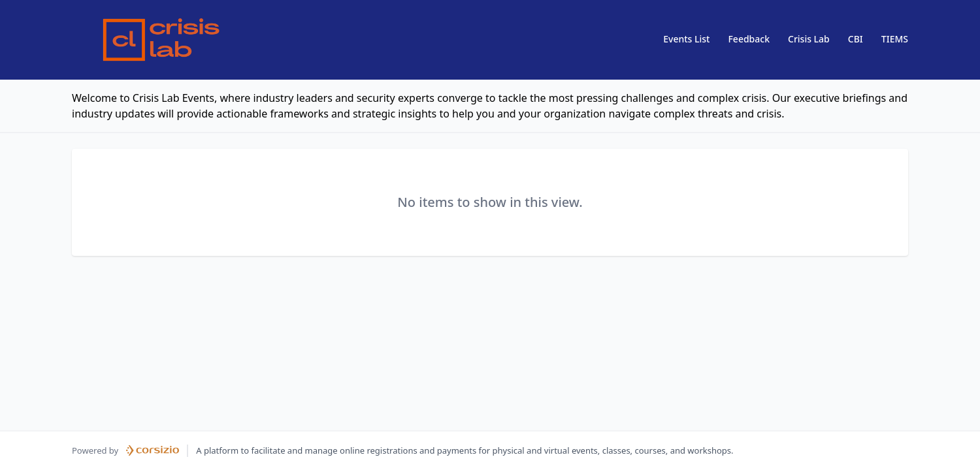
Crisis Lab (809, 39)
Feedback (749, 39)
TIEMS (895, 39)
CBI (856, 39)
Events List (686, 39)
